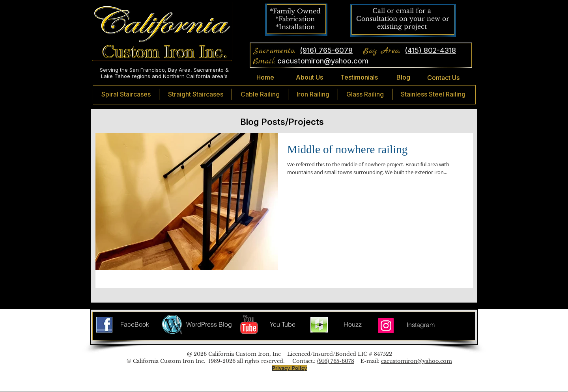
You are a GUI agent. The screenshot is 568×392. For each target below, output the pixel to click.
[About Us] (309, 78)
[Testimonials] (359, 77)
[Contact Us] (443, 78)
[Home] (265, 78)
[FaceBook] (135, 325)
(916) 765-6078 (336, 361)
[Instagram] (386, 326)
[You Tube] (283, 325)
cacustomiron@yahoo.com (417, 361)
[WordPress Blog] (209, 325)
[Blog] (403, 78)
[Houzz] (352, 325)
